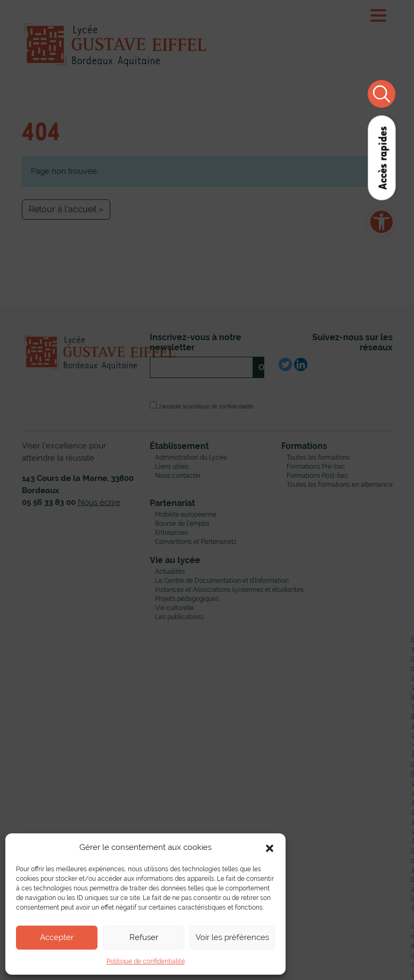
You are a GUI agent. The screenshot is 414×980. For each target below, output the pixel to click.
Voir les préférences (232, 937)
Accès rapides (382, 158)
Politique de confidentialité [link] (146, 961)
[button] (270, 847)
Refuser (144, 937)
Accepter (57, 937)
